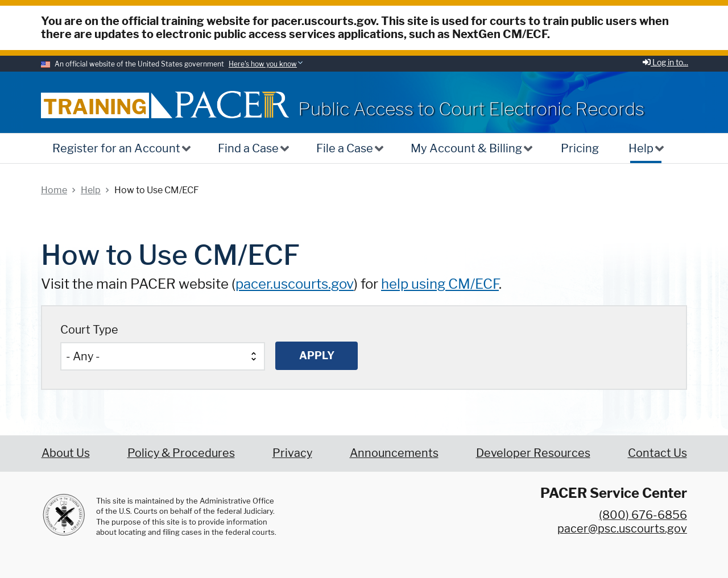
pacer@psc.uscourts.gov (622, 529)
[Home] (232, 104)
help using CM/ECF (440, 284)
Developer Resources (533, 453)
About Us (66, 453)
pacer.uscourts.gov (295, 284)
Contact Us (657, 453)
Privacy (292, 453)
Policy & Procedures (181, 453)
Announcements (394, 453)
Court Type (89, 330)
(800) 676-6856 (643, 515)
